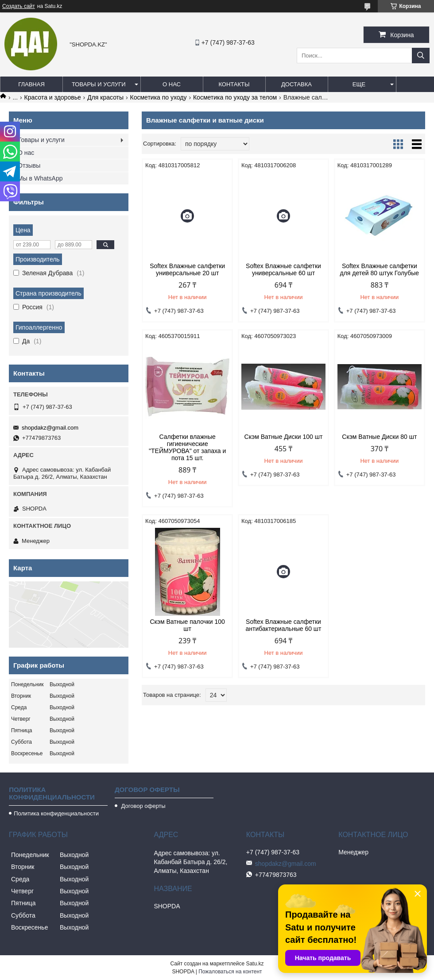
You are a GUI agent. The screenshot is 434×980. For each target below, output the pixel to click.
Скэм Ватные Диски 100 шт (284, 437)
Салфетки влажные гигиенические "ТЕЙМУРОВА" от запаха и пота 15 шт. (187, 447)
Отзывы (29, 165)
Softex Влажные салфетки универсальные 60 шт (283, 269)
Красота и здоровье (53, 97)
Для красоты (105, 97)
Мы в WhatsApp (40, 178)
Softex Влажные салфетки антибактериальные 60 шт (284, 625)
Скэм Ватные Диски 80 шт (379, 437)
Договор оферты (143, 806)
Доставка (296, 84)
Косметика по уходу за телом (235, 97)
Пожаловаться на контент (230, 972)
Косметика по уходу (159, 97)
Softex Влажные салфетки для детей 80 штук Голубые (379, 269)
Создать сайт (19, 6)
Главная (31, 84)
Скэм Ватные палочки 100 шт (187, 625)
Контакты (234, 84)
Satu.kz (255, 964)
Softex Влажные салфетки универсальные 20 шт (187, 269)
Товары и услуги (99, 84)
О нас (172, 84)
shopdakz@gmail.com (50, 428)
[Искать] (421, 56)
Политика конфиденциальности (56, 813)
